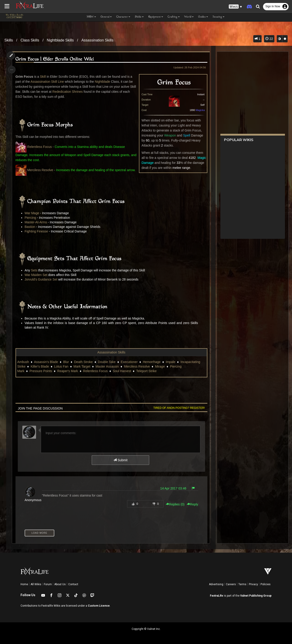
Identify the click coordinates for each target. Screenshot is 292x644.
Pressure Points (41, 371)
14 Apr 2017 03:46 (172, 488)
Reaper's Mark (68, 371)
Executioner (130, 362)
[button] (235, 7)
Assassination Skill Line (48, 82)
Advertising (216, 584)
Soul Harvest (123, 371)
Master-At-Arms (36, 222)
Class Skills (30, 40)
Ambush (24, 362)
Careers (231, 584)
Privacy (253, 584)
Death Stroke (84, 362)
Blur (67, 362)
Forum (48, 584)
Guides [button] (203, 17)
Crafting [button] (174, 17)
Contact (73, 584)
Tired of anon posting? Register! (178, 408)
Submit (120, 460)
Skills (9, 40)
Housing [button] (219, 17)
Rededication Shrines (68, 92)
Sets (35, 270)
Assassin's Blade (47, 362)
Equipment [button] (156, 17)
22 (269, 39)
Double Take (107, 362)
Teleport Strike (147, 371)
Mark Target (83, 366)
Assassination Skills (98, 40)
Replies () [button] (174, 504)
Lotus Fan (62, 366)
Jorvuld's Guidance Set (42, 279)
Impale (171, 362)
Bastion (30, 227)
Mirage (160, 366)
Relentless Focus (40, 147)
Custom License (99, 606)
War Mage (32, 213)
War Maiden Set (36, 275)
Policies (266, 584)
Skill (44, 77)
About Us (60, 584)
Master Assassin (108, 366)
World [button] (189, 17)
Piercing (31, 218)
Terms (242, 584)
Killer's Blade (40, 366)
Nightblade (103, 82)
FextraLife (216, 596)
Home (24, 584)
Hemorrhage (152, 362)
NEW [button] (91, 17)
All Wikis (36, 584)
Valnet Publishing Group (256, 596)
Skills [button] (139, 17)
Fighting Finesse (37, 231)
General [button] (106, 17)
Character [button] (123, 17)
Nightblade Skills (60, 40)
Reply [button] (192, 504)
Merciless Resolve (41, 170)
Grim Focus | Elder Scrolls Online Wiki (55, 59)
